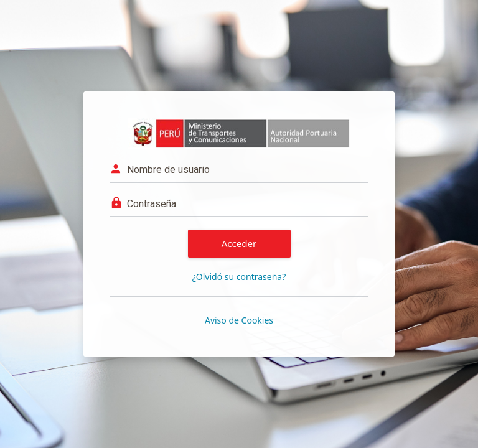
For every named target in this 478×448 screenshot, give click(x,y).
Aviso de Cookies (239, 320)
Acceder (239, 243)
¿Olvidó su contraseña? (239, 277)
